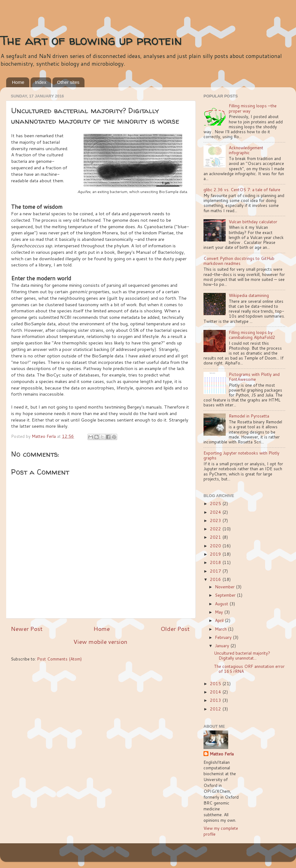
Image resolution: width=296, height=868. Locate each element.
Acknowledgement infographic (246, 150)
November (225, 587)
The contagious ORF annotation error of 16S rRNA (249, 669)
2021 (216, 537)
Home (18, 82)
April (220, 620)
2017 (216, 571)
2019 (216, 554)
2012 (216, 709)
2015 (216, 683)
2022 (216, 529)
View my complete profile (221, 831)
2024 (216, 512)
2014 (216, 692)
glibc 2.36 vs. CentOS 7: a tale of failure (242, 189)
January (223, 646)
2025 (216, 503)
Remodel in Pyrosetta (249, 416)
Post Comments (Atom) (59, 659)
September (226, 595)
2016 (216, 579)
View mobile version (100, 642)
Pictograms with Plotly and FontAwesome (254, 377)
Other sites (68, 82)
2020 (216, 546)
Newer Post (27, 629)
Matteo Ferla (222, 754)
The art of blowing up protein (91, 40)
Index (41, 82)
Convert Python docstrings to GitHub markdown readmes (239, 261)
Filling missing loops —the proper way (253, 108)
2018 (216, 562)
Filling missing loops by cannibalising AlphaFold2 (252, 335)
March (221, 629)
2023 (216, 520)
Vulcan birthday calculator (253, 222)
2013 (216, 700)
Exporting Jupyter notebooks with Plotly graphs (241, 455)
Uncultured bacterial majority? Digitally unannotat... (242, 655)
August (222, 604)
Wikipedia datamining (249, 295)
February (224, 637)
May (220, 612)
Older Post (175, 629)
